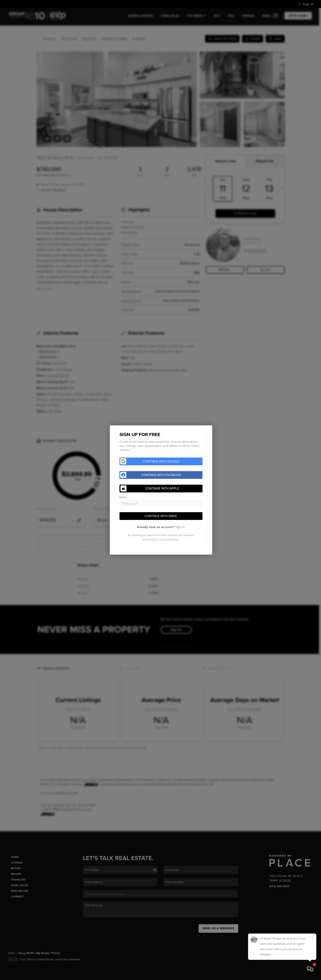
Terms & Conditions (169, 539)
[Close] (312, 938)
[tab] (161, 527)
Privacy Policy (150, 539)
